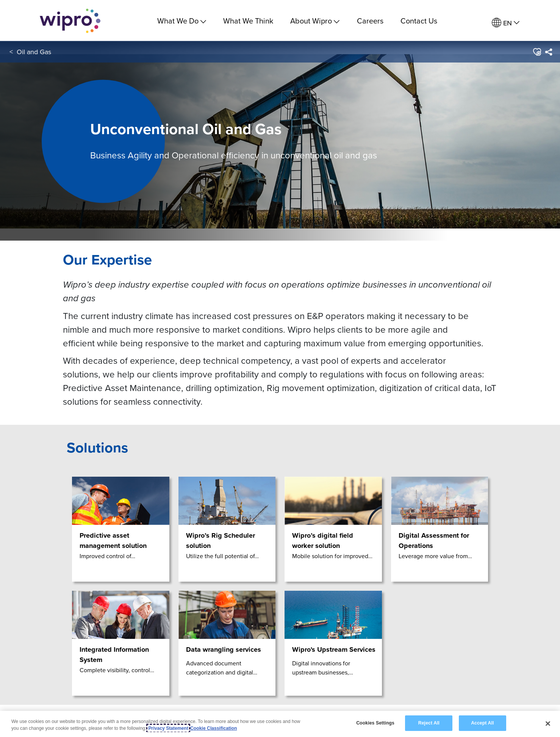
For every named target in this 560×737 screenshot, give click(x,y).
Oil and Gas (34, 52)
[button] (537, 53)
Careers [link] (370, 21)
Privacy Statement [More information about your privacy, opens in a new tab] (168, 729)
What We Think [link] (248, 21)
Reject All (429, 724)
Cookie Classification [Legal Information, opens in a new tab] (214, 729)
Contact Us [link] (419, 21)
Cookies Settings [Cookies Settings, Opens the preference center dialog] (375, 724)
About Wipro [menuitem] (315, 21)
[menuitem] (506, 23)
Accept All (482, 724)
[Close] (548, 724)
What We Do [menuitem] (182, 21)
